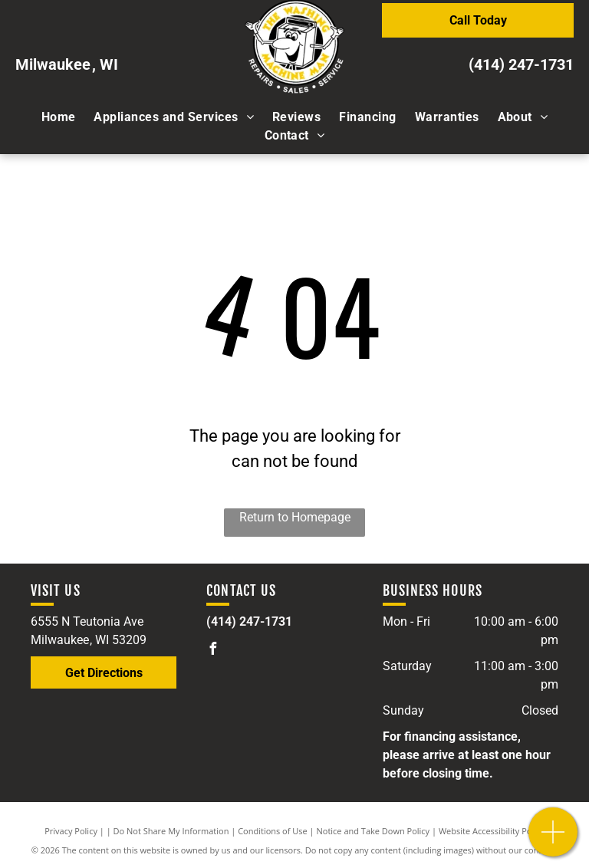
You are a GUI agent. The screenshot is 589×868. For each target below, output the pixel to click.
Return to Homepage (295, 517)
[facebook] (212, 651)
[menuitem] (59, 117)
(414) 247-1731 (521, 64)
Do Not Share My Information (171, 831)
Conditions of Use (273, 831)
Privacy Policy (71, 831)
